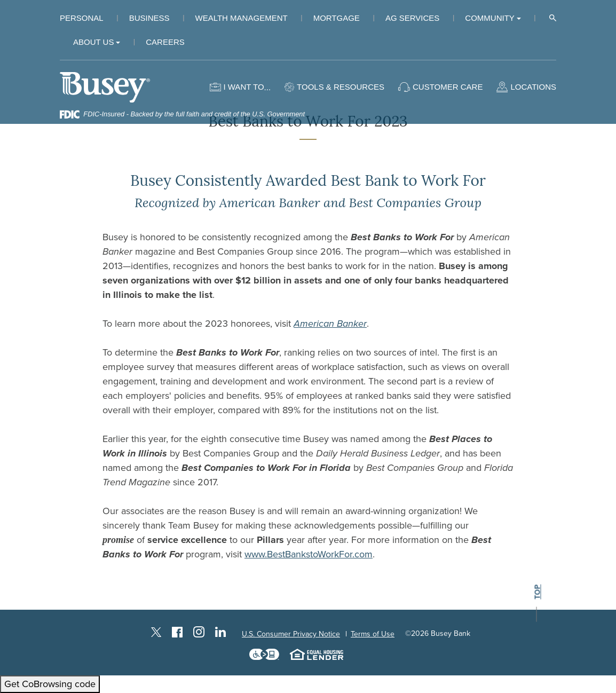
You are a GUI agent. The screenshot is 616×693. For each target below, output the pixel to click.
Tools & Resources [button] (341, 87)
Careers (165, 42)
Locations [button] (533, 87)
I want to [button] (243, 87)
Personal (82, 18)
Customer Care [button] (448, 87)
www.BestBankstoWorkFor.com (309, 554)
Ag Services (412, 18)
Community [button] (490, 18)
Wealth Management (242, 18)
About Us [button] (93, 42)
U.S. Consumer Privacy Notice (291, 634)
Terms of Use (373, 634)
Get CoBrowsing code (50, 684)
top (537, 592)
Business (149, 18)
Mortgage (337, 18)
